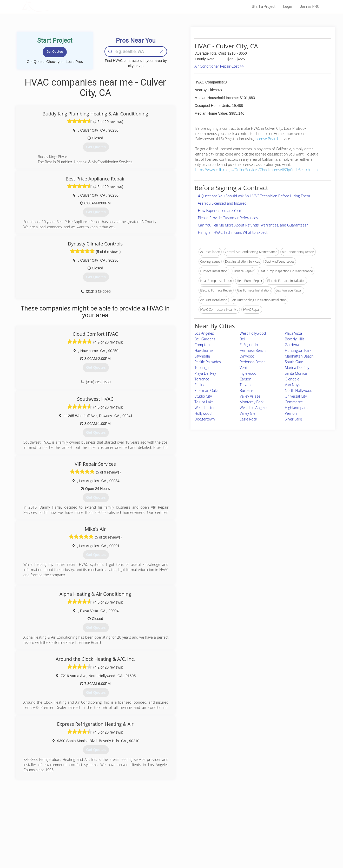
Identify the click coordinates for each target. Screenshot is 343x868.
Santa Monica (296, 373)
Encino (200, 385)
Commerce (294, 402)
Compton (202, 345)
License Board (267, 139)
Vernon (291, 413)
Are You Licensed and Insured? (223, 203)
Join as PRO (310, 7)
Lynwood (247, 356)
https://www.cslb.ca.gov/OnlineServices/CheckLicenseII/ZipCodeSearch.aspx (257, 170)
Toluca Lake (204, 402)
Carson (245, 379)
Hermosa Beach (253, 350)
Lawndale (202, 356)
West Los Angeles (254, 408)
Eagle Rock (248, 419)
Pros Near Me (82, 830)
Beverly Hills (295, 339)
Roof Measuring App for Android (167, 847)
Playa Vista (293, 333)
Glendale (292, 379)
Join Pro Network (157, 824)
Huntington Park (298, 350)
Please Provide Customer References (228, 218)
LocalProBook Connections (251, 841)
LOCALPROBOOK (52, 6)
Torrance (202, 379)
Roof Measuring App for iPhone (167, 841)
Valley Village (250, 396)
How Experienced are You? (220, 210)
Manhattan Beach (299, 356)
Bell (243, 339)
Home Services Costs (88, 824)
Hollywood (203, 413)
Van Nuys (292, 385)
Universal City (296, 396)
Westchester (205, 408)
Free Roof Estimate (86, 841)
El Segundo (249, 345)
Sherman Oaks (206, 390)
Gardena (292, 345)
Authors (237, 836)
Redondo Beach (253, 362)
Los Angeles (204, 333)
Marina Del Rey (297, 368)
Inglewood (248, 373)
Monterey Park (252, 402)
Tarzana (246, 385)
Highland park (296, 408)
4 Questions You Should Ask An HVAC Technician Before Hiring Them (254, 196)
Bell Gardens (205, 339)
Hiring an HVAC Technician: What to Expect (233, 232)
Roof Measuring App (159, 836)
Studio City (203, 396)
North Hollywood (299, 390)
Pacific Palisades (208, 362)
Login (288, 7)
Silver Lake (293, 419)
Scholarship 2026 (244, 824)
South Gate (294, 362)
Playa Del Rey (205, 373)
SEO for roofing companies (251, 847)
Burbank (246, 390)
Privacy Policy (241, 830)
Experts (150, 830)
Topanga (201, 368)
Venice (245, 368)
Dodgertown (205, 419)
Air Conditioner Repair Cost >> (219, 66)
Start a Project (264, 7)
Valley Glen (249, 413)
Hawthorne (203, 350)
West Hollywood (253, 333)
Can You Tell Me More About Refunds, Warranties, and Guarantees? (253, 225)
